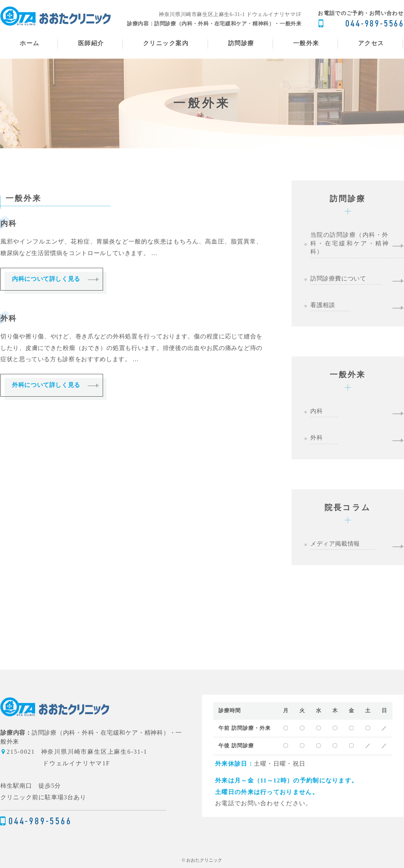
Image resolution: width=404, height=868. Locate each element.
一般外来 (348, 374)
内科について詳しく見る (46, 279)
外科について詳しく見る (46, 385)
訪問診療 (348, 199)
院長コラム (348, 507)
